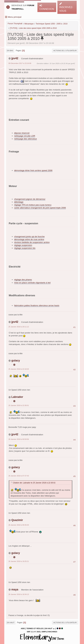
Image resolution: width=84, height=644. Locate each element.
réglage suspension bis (25, 248)
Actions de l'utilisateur (65, 51)
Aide (23, 628)
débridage (19, 202)
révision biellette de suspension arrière (32, 242)
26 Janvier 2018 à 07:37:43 (19, 476)
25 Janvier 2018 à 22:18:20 (19, 369)
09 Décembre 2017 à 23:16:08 (20, 63)
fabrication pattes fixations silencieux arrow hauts (37, 305)
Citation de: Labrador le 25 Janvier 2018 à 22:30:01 (34, 483)
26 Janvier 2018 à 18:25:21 (19, 561)
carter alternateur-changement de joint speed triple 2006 (40, 208)
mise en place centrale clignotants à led (32, 283)
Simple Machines (49, 632)
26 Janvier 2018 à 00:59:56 (19, 439)
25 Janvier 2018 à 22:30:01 (19, 405)
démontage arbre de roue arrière (29, 239)
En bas (10, 51)
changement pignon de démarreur (30, 199)
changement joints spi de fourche (29, 237)
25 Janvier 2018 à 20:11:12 (19, 327)
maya (15, 589)
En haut (11, 623)
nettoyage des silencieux (26, 139)
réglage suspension (23, 245)
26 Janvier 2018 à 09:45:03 (19, 525)
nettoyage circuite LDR (25, 136)
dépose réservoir (22, 133)
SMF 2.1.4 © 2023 (34, 632)
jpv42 (15, 58)
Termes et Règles (35, 628)
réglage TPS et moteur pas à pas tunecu (33, 205)
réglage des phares (23, 280)
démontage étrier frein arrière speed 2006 (33, 170)
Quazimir (17, 520)
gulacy (16, 361)
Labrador (17, 397)
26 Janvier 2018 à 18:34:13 (19, 594)
